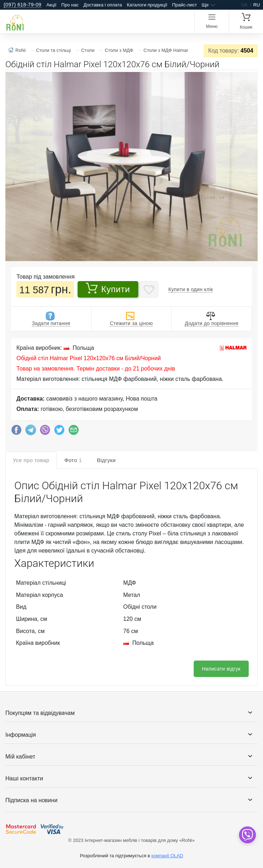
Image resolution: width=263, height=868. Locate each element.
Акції (51, 5)
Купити (108, 288)
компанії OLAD (167, 856)
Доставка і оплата (103, 5)
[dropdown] (247, 835)
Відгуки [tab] (106, 460)
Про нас (70, 5)
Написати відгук (221, 669)
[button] (251, 78)
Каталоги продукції (147, 5)
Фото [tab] (73, 460)
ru (257, 5)
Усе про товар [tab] (31, 460)
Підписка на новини (31, 800)
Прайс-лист (185, 5)
